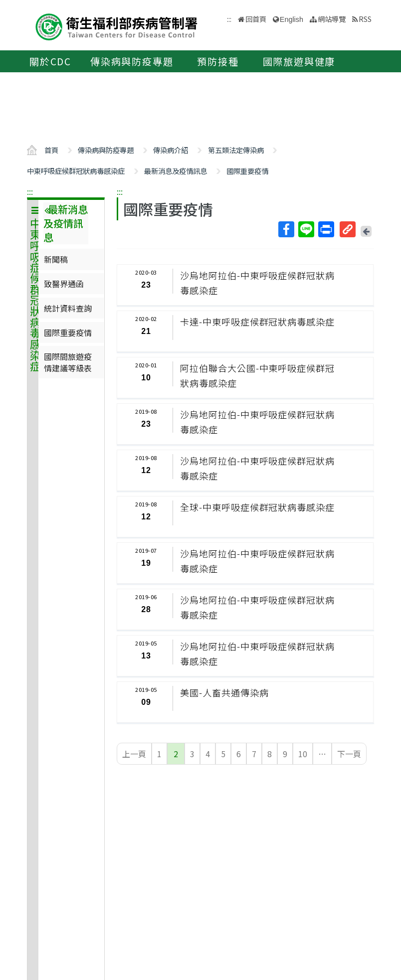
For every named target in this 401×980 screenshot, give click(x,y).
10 (303, 754)
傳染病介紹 (171, 150)
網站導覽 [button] (332, 19)
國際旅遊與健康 (299, 61)
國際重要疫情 (247, 171)
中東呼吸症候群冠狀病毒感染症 (76, 171)
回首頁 (256, 19)
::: (30, 191)
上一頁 (134, 754)
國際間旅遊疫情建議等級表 (68, 362)
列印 (326, 229)
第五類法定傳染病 (236, 150)
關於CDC (50, 61)
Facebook (286, 229)
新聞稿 (56, 259)
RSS (365, 19)
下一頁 (349, 754)
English (292, 19)
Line (306, 229)
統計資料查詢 (68, 308)
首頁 (51, 150)
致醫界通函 (64, 284)
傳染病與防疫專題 (132, 61)
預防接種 (218, 61)
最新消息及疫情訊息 (176, 171)
